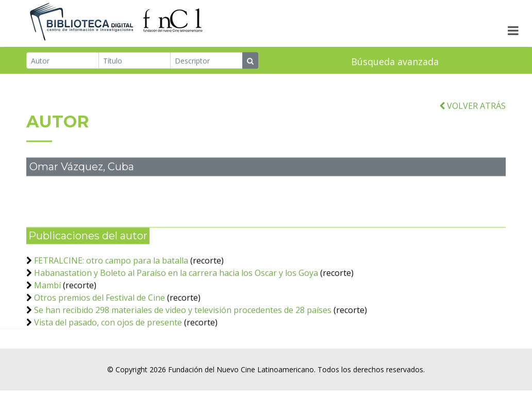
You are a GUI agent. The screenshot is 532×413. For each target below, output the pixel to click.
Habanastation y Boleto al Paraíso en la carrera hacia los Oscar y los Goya (176, 280)
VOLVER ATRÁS (472, 113)
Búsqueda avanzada (395, 62)
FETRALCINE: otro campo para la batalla (111, 268)
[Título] (135, 61)
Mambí (47, 292)
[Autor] (63, 61)
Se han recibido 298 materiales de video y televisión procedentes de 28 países (184, 317)
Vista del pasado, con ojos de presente (108, 329)
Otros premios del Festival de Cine (99, 305)
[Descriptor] (206, 61)
